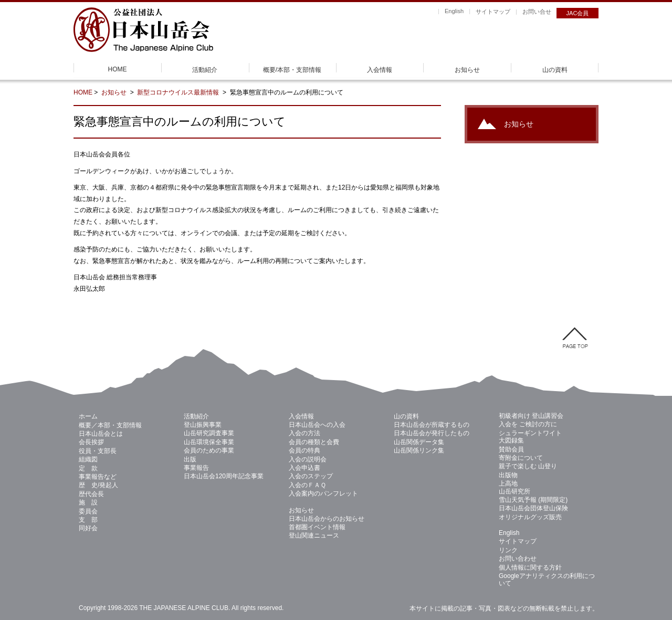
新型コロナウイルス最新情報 (179, 92)
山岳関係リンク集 (419, 450)
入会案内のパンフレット (323, 493)
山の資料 (555, 70)
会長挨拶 (91, 442)
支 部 (88, 520)
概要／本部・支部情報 (110, 425)
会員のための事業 (209, 450)
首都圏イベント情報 (317, 527)
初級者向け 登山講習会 (531, 416)
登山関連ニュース (314, 535)
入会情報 (380, 70)
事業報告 (196, 468)
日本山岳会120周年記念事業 (224, 476)
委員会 (88, 511)
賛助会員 (511, 449)
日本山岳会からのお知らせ (327, 519)
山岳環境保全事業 (209, 442)
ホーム (88, 416)
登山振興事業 (203, 425)
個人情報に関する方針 (530, 568)
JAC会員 (578, 13)
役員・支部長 (98, 451)
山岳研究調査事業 (209, 433)
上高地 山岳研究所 (514, 487)
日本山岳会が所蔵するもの (432, 425)
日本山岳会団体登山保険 (533, 508)
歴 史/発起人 (98, 485)
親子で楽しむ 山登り (528, 466)
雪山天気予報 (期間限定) (533, 500)
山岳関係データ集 (419, 442)
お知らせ (467, 70)
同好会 (88, 528)
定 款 (88, 468)
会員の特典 (304, 450)
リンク (508, 550)
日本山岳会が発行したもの (432, 433)
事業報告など (98, 477)
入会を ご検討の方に (528, 424)
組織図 (88, 459)
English (454, 11)
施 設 (88, 502)
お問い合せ (537, 12)
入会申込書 (304, 468)
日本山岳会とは (101, 434)
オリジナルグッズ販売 (530, 517)
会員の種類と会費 (314, 442)
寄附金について (521, 458)
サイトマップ (493, 12)
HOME (118, 69)
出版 (190, 459)
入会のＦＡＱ (307, 485)
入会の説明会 (308, 459)
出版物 (508, 475)
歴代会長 (91, 494)
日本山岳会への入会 (317, 425)
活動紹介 (205, 70)
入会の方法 (304, 433)
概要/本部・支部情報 (292, 70)
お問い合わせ (518, 559)
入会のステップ (311, 476)
